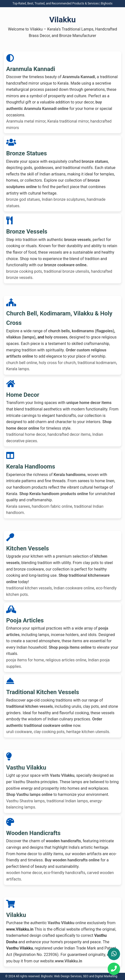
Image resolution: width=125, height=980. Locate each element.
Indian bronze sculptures (63, 199)
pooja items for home (25, 660)
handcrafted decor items (69, 434)
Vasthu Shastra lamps (25, 801)
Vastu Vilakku (62, 775)
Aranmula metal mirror (26, 121)
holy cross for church (57, 363)
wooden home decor (24, 873)
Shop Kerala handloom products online (54, 494)
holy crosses (56, 337)
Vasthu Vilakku (61, 923)
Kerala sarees (18, 506)
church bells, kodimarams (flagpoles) (81, 331)
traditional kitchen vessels (29, 588)
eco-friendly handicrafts (65, 873)
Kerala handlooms (69, 475)
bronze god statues (23, 199)
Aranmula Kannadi (79, 77)
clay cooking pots (49, 732)
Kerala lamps (18, 369)
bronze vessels (77, 240)
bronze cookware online (65, 265)
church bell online (22, 363)
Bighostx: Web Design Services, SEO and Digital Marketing (79, 976)
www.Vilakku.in (69, 961)
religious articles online (66, 660)
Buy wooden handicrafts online (72, 860)
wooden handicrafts (63, 841)
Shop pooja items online (70, 647)
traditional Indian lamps (67, 801)
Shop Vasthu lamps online (29, 794)
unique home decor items (89, 403)
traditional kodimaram (97, 363)
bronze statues (95, 161)
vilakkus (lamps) (21, 337)
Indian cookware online (74, 588)
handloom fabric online (52, 506)
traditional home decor (26, 434)
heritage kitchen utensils (88, 732)
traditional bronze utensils (67, 271)
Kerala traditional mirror (68, 121)
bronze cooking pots (24, 271)
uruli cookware (19, 732)
